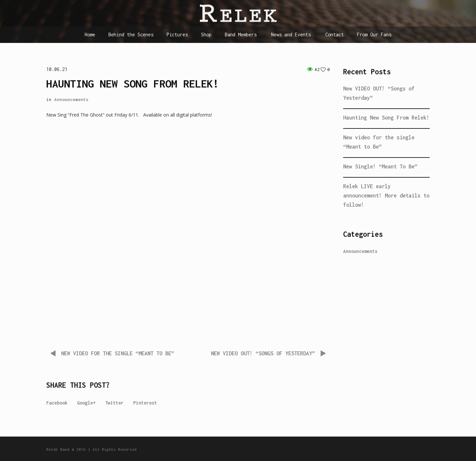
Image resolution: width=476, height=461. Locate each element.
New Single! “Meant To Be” (380, 166)
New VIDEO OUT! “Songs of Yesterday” (263, 353)
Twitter (114, 403)
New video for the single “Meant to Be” (118, 353)
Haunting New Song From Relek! (386, 118)
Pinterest (145, 403)
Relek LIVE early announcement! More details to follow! (386, 195)
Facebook (57, 403)
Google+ (86, 403)
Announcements (71, 99)
